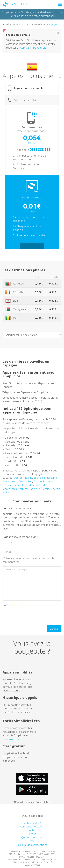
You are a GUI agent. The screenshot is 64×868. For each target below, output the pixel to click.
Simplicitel (16, 4)
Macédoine (35, 485)
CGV (32, 841)
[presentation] (29, 616)
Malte (46, 485)
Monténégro (10, 489)
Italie (25, 485)
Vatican (7, 492)
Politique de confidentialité (32, 845)
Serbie (45, 489)
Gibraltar (8, 485)
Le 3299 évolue (32, 823)
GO (32, 246)
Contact (32, 830)
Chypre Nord (10, 481)
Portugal (23, 489)
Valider (54, 629)
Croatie (38, 481)
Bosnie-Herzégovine (45, 478)
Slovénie (55, 489)
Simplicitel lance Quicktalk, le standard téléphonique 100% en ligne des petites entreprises (32, 14)
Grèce (17, 485)
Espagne (48, 481)
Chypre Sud (25, 481)
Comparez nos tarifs (32, 826)
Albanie (28, 478)
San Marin (35, 489)
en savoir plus (11, 739)
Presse (32, 834)
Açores (18, 478)
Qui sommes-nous (32, 837)
